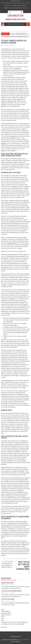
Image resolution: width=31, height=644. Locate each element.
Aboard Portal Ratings (8, 583)
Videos (22, 3)
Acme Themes (16, 641)
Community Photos (6, 613)
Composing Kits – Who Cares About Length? (13, 8)
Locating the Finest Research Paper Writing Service (15, 5)
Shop (26, 3)
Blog (29, 3)
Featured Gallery (8, 3)
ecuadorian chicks (11, 243)
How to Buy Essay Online (8, 599)
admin (12, 45)
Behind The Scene (16, 3)
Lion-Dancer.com (15, 15)
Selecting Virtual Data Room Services (11, 591)
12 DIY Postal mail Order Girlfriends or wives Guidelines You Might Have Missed (7, 564)
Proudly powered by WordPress (10, 640)
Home (3, 3)
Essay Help (25, 8)
